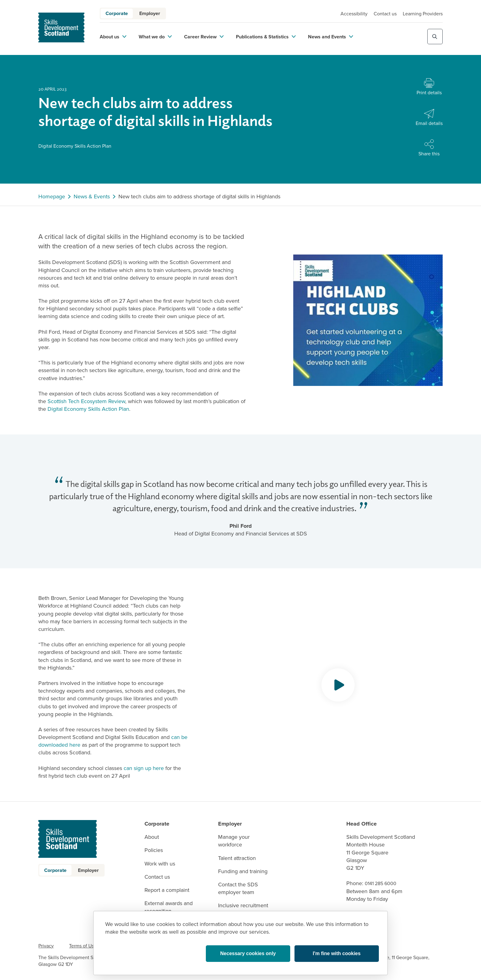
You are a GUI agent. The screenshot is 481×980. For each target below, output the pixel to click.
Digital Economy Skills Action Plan (88, 409)
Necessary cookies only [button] (248, 953)
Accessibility (354, 14)
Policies (154, 850)
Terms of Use (83, 946)
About (152, 837)
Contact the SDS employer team (238, 889)
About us (113, 37)
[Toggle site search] (435, 37)
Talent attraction (237, 858)
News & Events (92, 197)
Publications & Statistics (266, 37)
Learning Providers (423, 14)
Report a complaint (167, 890)
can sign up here (144, 768)
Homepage (52, 197)
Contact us (385, 14)
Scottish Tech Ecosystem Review (86, 401)
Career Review (204, 37)
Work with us (160, 864)
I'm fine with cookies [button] (337, 953)
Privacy (46, 946)
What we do (155, 37)
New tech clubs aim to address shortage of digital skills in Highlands (199, 197)
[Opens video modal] (338, 685)
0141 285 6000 (381, 883)
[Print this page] (429, 87)
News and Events (331, 37)
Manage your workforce (234, 841)
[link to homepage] (61, 27)
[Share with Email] (429, 118)
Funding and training (243, 871)
